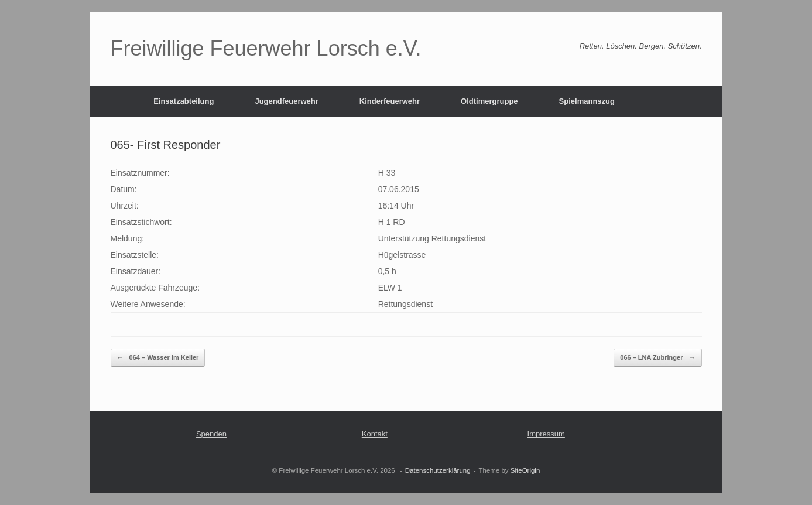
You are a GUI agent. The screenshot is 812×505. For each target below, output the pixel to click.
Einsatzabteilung (184, 101)
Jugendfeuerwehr (286, 101)
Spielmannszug (587, 101)
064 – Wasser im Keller (158, 358)
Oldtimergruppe (489, 101)
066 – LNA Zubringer (657, 358)
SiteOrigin (525, 470)
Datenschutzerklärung (438, 470)
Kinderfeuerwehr (390, 101)
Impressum (546, 434)
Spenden (211, 434)
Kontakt (375, 434)
